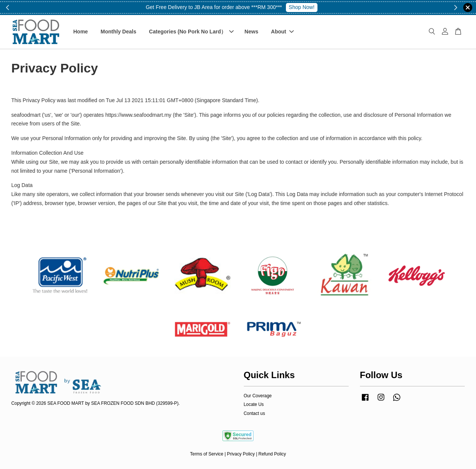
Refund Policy (272, 454)
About (282, 32)
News (252, 32)
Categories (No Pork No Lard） (191, 32)
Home (81, 32)
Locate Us (254, 404)
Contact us (255, 413)
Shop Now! (302, 7)
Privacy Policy (241, 454)
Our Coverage (258, 396)
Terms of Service (207, 454)
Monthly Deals (119, 32)
